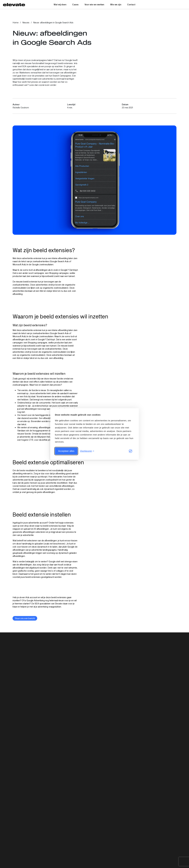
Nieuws (26, 23)
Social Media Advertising (164, 856)
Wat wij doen (60, 5)
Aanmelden (94, 830)
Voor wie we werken (94, 5)
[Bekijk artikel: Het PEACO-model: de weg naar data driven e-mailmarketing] (38, 721)
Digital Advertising (161, 851)
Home (16, 23)
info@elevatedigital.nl (65, 861)
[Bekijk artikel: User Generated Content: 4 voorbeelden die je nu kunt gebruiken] (94, 721)
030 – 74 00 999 (62, 858)
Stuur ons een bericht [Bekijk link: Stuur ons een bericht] (25, 618)
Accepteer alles (66, 451)
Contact (131, 5)
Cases (75, 5)
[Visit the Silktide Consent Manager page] (131, 451)
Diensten (144, 857)
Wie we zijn (116, 5)
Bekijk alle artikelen (168, 650)
